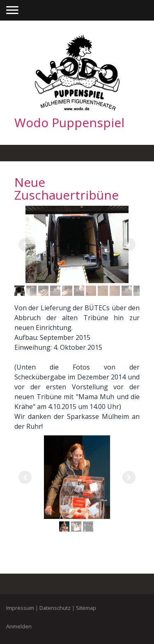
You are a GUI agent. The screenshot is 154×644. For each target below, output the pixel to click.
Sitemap (86, 608)
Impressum (20, 608)
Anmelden (19, 626)
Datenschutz (55, 608)
